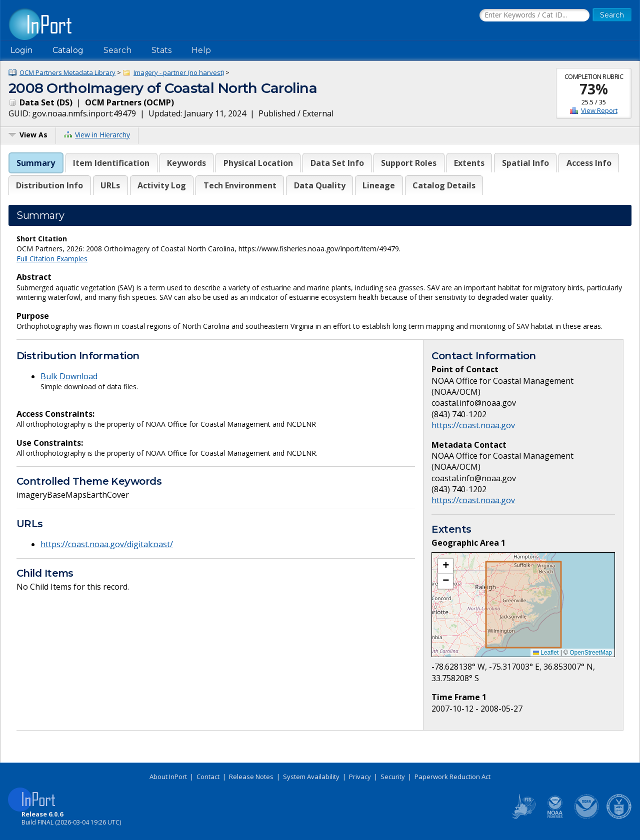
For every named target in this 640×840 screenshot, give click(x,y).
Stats (161, 50)
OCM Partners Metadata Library (67, 72)
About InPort (168, 777)
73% (594, 89)
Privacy (360, 777)
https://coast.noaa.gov (473, 425)
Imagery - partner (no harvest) (179, 72)
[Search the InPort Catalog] (534, 15)
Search (117, 50)
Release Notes (251, 777)
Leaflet (546, 653)
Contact (208, 777)
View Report (599, 110)
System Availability (311, 777)
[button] (445, 566)
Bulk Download (69, 376)
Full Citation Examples (52, 259)
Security (393, 777)
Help (201, 50)
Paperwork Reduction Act (452, 777)
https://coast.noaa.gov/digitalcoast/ (107, 544)
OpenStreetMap (591, 653)
